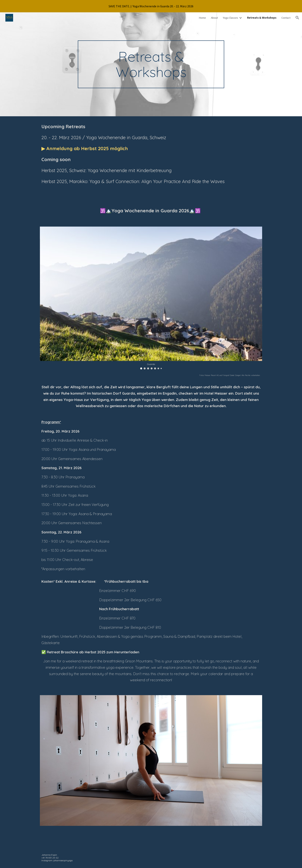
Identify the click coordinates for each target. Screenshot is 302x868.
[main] (151, 64)
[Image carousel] (151, 298)
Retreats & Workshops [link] (262, 18)
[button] (297, 18)
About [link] (214, 18)
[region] (151, 6)
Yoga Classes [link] (230, 18)
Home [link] (202, 18)
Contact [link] (286, 18)
